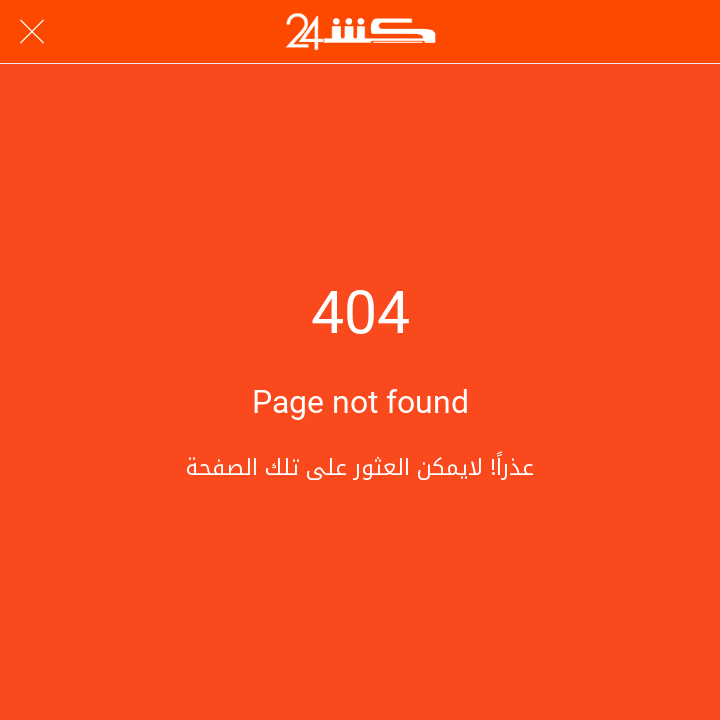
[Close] (32, 32)
